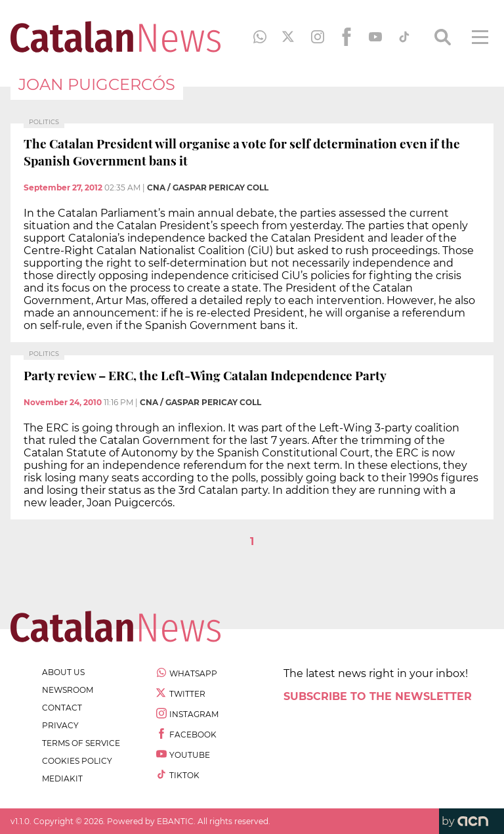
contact (62, 708)
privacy (60, 725)
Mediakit (62, 779)
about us (63, 672)
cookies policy (77, 761)
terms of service (81, 743)
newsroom (68, 690)
